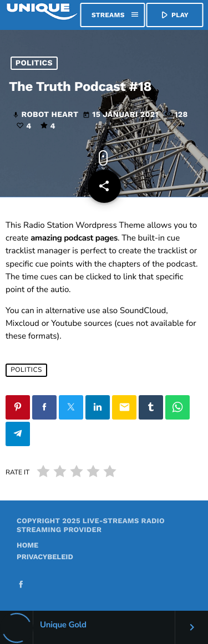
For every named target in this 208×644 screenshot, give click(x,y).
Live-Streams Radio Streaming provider (91, 526)
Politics (34, 63)
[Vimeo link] (42, 15)
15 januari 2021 (122, 115)
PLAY (174, 15)
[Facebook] (21, 586)
